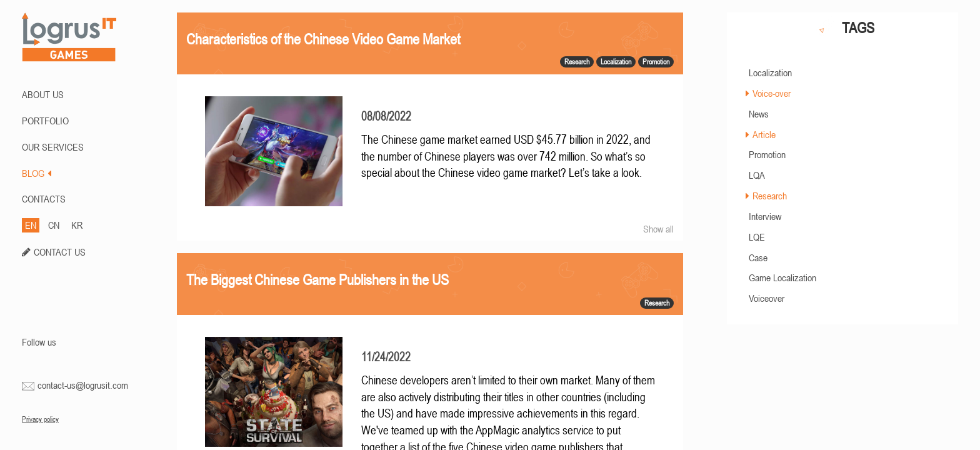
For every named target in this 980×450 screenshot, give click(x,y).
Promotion (767, 154)
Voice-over (772, 93)
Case (758, 257)
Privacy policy (40, 419)
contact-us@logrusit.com (83, 385)
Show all (658, 229)
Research (770, 196)
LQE (757, 237)
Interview (765, 216)
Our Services (53, 147)
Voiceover (767, 298)
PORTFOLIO (45, 121)
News (759, 114)
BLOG (37, 173)
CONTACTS (44, 199)
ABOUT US (43, 94)
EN (31, 225)
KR (77, 225)
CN (54, 225)
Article (764, 134)
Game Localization (782, 277)
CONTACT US (60, 252)
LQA (757, 175)
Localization (770, 72)
